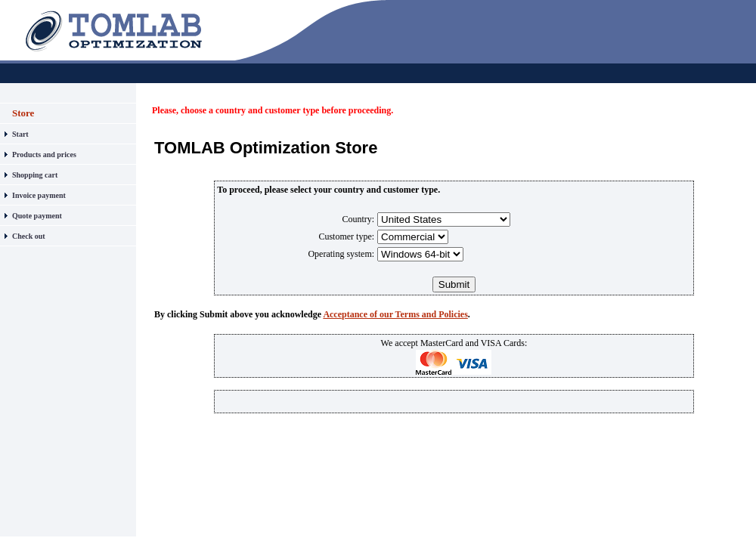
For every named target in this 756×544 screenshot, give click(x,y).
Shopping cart (35, 175)
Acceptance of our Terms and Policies (395, 314)
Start (20, 134)
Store (23, 113)
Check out (29, 236)
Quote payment (37, 216)
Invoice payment (39, 195)
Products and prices (44, 155)
